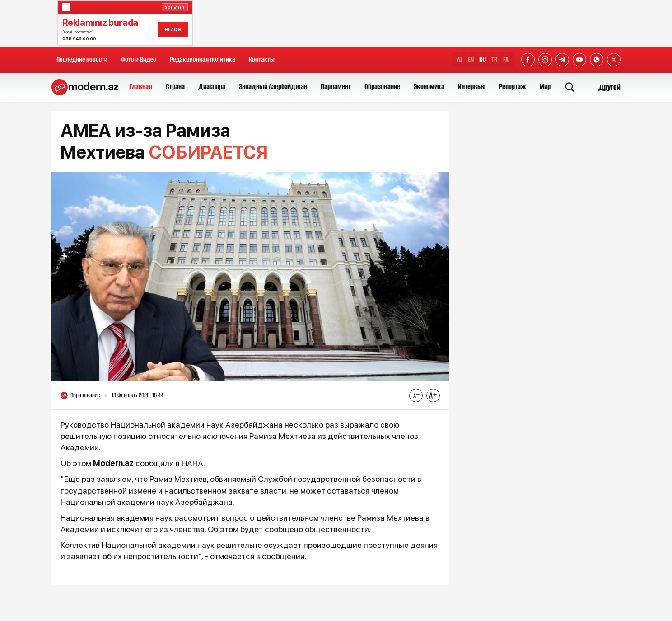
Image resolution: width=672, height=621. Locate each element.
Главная (141, 87)
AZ (460, 59)
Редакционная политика (203, 59)
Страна (175, 87)
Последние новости (82, 59)
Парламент (336, 87)
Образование (382, 87)
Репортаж (513, 87)
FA (506, 59)
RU (483, 59)
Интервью (472, 87)
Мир (545, 87)
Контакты (262, 59)
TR (495, 59)
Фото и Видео (139, 59)
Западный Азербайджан (273, 87)
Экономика (429, 87)
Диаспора (212, 87)
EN (471, 59)
